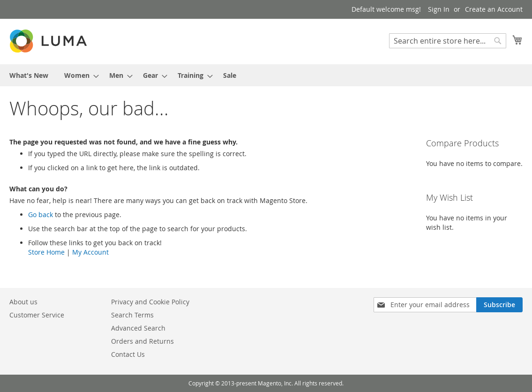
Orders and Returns (142, 341)
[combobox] (448, 41)
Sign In (439, 9)
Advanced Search (138, 328)
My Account (90, 252)
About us (23, 302)
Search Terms (132, 315)
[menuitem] (29, 75)
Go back (41, 215)
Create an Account (494, 9)
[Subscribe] (499, 305)
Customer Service (37, 315)
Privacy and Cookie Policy (150, 302)
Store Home (46, 252)
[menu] (266, 75)
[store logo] (49, 41)
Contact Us (128, 354)
